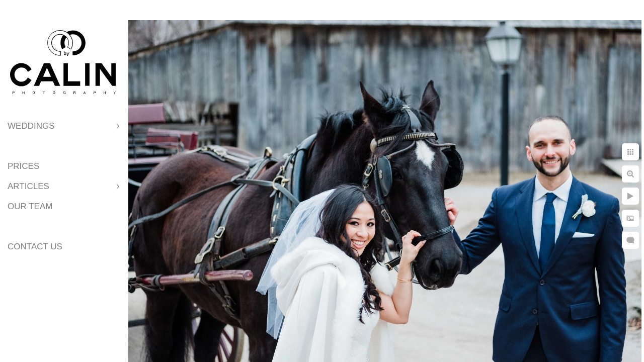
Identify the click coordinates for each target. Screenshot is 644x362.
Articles (28, 186)
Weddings (31, 126)
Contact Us (35, 247)
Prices (23, 166)
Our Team (30, 206)
